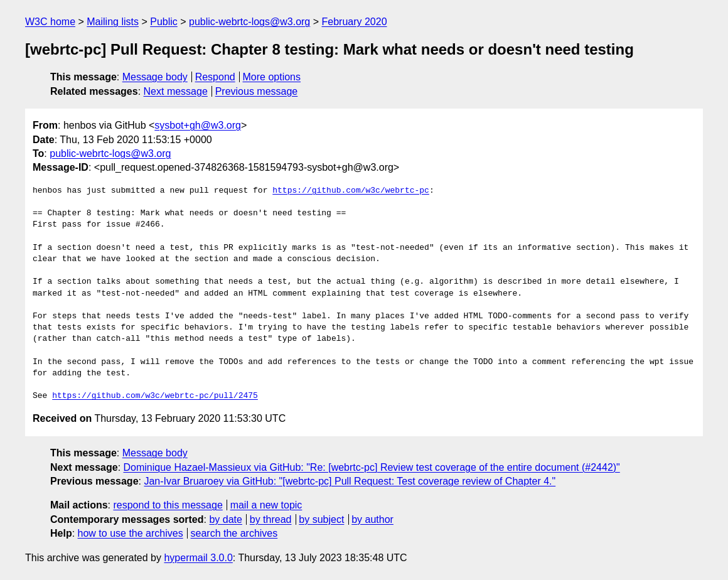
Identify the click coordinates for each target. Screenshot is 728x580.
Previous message (257, 91)
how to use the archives (131, 533)
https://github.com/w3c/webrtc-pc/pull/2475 (155, 396)
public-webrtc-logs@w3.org (249, 22)
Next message (176, 91)
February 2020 (355, 22)
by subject (321, 519)
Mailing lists (113, 22)
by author (372, 519)
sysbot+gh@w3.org (198, 125)
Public (164, 22)
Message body (155, 77)
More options (272, 77)
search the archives (234, 533)
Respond (215, 77)
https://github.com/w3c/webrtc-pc (351, 191)
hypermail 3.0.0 (198, 558)
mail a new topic (266, 505)
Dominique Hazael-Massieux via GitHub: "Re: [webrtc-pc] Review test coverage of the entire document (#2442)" (372, 467)
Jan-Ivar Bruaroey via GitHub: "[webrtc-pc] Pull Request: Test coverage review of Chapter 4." (350, 481)
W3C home (50, 22)
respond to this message (168, 505)
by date (225, 519)
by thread (271, 519)
